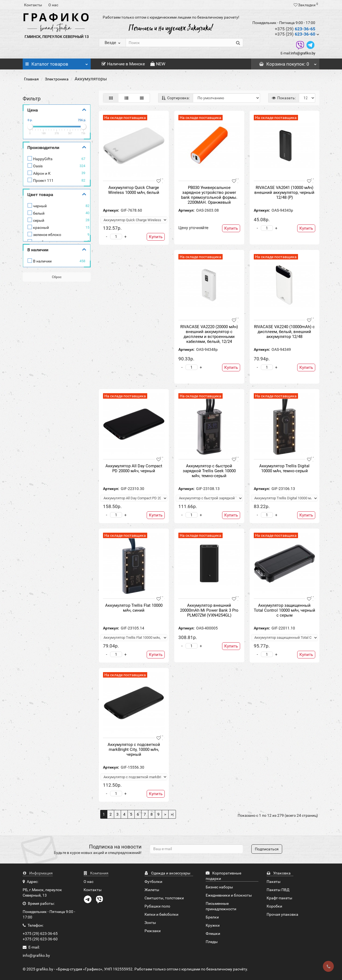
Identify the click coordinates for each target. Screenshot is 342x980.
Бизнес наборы (219, 887)
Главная (31, 79)
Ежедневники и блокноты (229, 895)
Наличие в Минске (123, 64)
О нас (53, 5)
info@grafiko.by (303, 53)
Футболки (153, 882)
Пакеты (274, 882)
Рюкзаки (153, 931)
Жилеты (152, 890)
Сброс (57, 277)
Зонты (150, 923)
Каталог (57, 63)
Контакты (33, 5)
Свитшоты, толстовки (164, 898)
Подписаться (267, 849)
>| (172, 814)
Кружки (213, 925)
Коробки (274, 906)
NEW (158, 64)
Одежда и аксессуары (167, 873)
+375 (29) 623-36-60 (40, 939)
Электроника (57, 79)
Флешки (213, 934)
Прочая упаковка (282, 914)
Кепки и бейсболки (161, 914)
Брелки (212, 917)
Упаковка (279, 873)
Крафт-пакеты (279, 898)
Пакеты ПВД (278, 890)
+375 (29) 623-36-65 (40, 934)
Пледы (212, 942)
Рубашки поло (157, 906)
